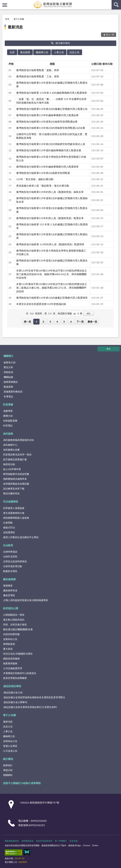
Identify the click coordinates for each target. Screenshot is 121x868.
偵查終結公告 (10, 639)
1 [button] (36, 322)
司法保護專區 (11, 501)
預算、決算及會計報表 (15, 624)
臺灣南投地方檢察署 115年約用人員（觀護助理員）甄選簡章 (50, 244)
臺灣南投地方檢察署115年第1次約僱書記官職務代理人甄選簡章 (52, 298)
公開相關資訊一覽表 (14, 615)
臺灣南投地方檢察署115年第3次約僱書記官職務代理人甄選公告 (52, 109)
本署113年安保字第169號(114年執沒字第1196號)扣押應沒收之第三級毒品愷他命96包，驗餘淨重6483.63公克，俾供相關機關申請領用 (52, 274)
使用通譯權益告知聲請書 (16, 484)
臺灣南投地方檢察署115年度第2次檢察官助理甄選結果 (47, 122)
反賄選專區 (9, 532)
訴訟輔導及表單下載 (14, 489)
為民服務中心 (10, 445)
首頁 (7, 19)
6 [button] (71, 322)
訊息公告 (75, 52)
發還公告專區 (10, 746)
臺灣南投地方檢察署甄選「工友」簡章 (38, 76)
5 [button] (64, 322)
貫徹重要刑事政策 (13, 392)
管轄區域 (8, 372)
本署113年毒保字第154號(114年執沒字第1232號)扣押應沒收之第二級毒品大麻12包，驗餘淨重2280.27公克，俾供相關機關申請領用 (52, 288)
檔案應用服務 (10, 663)
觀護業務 (8, 387)
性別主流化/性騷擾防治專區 (18, 654)
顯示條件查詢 (61, 43)
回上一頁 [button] (110, 35)
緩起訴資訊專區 (12, 686)
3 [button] (50, 322)
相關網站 (8, 775)
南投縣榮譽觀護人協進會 (16, 518)
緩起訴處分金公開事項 (15, 702)
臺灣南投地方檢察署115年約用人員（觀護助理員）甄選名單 (50, 218)
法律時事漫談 (10, 552)
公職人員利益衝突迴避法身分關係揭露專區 (26, 600)
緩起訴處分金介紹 (13, 692)
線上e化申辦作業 (12, 469)
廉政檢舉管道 (10, 590)
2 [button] (43, 322)
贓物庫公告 (42, 52)
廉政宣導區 (9, 595)
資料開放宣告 (28, 841)
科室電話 (8, 425)
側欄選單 (5, 5)
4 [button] (57, 322)
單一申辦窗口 (61, 841)
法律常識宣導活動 (13, 566)
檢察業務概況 (11, 382)
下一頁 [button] (80, 322)
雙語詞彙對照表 (11, 493)
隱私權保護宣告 (12, 841)
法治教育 (8, 545)
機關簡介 (9, 356)
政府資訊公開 (11, 608)
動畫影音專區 (10, 571)
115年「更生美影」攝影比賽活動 (35, 179)
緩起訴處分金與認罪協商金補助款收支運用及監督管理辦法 (34, 697)
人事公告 (59, 52)
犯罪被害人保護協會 (14, 508)
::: (3, 2)
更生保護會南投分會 (14, 513)
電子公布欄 (19, 19)
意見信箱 (74, 841)
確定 (89, 313)
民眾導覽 (8, 404)
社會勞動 (8, 523)
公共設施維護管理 (13, 668)
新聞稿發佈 (9, 644)
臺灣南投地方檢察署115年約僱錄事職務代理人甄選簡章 (47, 167)
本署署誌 (8, 396)
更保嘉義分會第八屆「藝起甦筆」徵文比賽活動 (43, 186)
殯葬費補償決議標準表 (15, 479)
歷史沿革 (8, 367)
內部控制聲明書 (11, 634)
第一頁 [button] (27, 322)
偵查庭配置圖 (10, 421)
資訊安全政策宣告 (44, 841)
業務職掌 (8, 586)
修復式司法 (9, 527)
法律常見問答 (10, 556)
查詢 (116, 5)
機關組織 (8, 377)
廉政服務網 (9, 579)
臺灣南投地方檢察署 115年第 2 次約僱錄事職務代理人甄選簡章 (52, 93)
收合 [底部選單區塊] (109, 349)
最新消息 (15, 27)
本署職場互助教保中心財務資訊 (20, 673)
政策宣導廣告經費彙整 (15, 678)
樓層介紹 (8, 416)
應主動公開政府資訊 (14, 620)
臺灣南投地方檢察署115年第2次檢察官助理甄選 (43, 173)
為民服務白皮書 (11, 450)
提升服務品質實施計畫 (15, 459)
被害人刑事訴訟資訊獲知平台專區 (21, 537)
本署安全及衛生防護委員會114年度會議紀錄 (41, 304)
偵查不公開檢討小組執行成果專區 (22, 783)
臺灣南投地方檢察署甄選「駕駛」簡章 (38, 70)
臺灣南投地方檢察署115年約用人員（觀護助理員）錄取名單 (50, 192)
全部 (12, 52)
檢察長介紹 (10, 362)
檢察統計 (8, 765)
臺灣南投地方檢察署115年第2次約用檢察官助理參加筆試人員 (51, 144)
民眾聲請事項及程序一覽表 (17, 454)
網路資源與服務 (11, 658)
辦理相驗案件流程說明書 (16, 474)
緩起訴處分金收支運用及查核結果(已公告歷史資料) (30, 707)
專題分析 (8, 770)
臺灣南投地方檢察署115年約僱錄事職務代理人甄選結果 (47, 115)
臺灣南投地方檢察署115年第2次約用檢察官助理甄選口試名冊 (51, 128)
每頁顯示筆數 (65, 313)
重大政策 (8, 649)
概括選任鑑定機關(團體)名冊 (18, 629)
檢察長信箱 (9, 464)
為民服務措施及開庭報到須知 (19, 440)
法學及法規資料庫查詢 (15, 561)
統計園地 (8, 759)
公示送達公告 (10, 751)
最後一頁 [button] (92, 322)
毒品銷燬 (25, 52)
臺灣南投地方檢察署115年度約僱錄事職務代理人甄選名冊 (49, 150)
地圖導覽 (8, 411)
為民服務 (8, 434)
